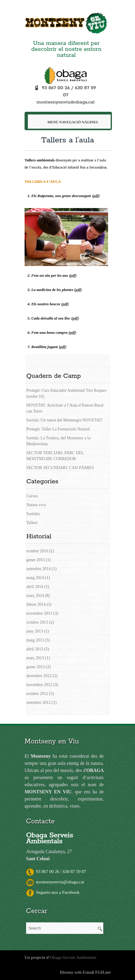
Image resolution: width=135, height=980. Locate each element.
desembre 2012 (39, 676)
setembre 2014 (38, 569)
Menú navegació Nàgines (69, 122)
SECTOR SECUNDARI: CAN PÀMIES (60, 468)
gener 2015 (36, 560)
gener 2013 (36, 667)
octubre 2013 (37, 622)
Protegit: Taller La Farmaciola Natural (58, 429)
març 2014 (35, 596)
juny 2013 (35, 631)
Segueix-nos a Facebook (53, 892)
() (96, 196)
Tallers (32, 523)
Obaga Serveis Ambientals (73, 958)
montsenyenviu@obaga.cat (66, 102)
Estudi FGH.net (97, 972)
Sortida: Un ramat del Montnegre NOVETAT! (64, 420)
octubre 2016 (37, 551)
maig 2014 (35, 578)
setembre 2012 (38, 703)
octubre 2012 (37, 694)
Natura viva (36, 505)
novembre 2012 (39, 685)
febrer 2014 (36, 604)
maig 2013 (35, 640)
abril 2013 (35, 649)
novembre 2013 (39, 613)
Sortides (33, 514)
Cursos (32, 496)
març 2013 (35, 658)
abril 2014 (35, 587)
